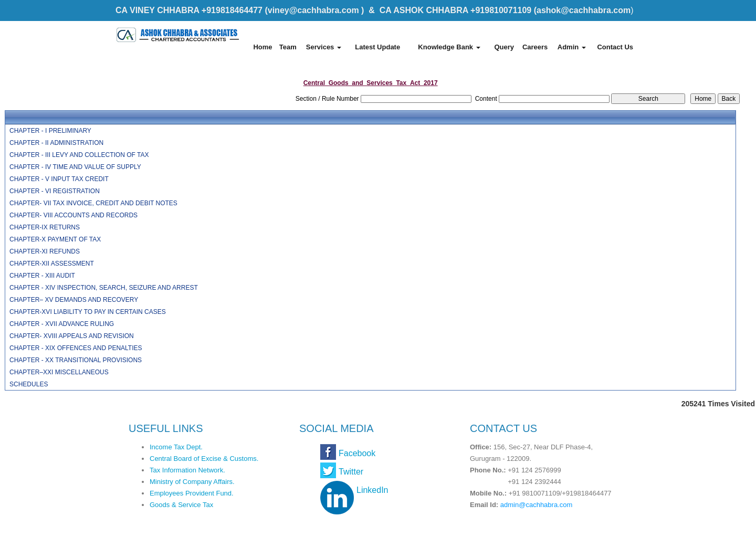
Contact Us (615, 47)
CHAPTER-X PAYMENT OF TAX (55, 239)
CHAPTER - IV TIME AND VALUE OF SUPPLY (75, 167)
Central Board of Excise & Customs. (204, 459)
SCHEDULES (29, 384)
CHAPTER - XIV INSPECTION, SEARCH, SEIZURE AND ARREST (104, 288)
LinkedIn (372, 490)
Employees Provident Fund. (192, 493)
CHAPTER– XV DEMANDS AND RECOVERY (74, 300)
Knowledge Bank (449, 47)
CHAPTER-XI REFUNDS (45, 251)
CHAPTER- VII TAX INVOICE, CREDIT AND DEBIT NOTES (93, 203)
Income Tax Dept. (176, 447)
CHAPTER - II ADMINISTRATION (56, 143)
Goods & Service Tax (181, 505)
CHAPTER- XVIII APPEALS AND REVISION (72, 336)
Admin (572, 47)
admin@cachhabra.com (536, 505)
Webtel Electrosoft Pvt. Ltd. (594, 525)
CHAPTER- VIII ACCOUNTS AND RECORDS (73, 215)
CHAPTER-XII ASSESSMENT (52, 264)
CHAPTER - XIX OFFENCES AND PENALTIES (76, 348)
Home (262, 47)
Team (288, 47)
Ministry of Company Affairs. (192, 482)
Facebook (357, 453)
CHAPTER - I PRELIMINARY (50, 131)
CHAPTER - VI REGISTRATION (55, 191)
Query (504, 47)
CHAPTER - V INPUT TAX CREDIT (59, 179)
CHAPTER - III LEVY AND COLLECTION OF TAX (79, 155)
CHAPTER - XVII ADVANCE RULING (62, 324)
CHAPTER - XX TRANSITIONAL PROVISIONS (76, 360)
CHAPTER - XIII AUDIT (42, 276)
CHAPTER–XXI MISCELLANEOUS (59, 372)
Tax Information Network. (187, 470)
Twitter (351, 472)
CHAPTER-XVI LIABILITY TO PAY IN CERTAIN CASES (88, 312)
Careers (535, 47)
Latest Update (377, 47)
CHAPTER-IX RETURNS (45, 227)
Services (324, 47)
